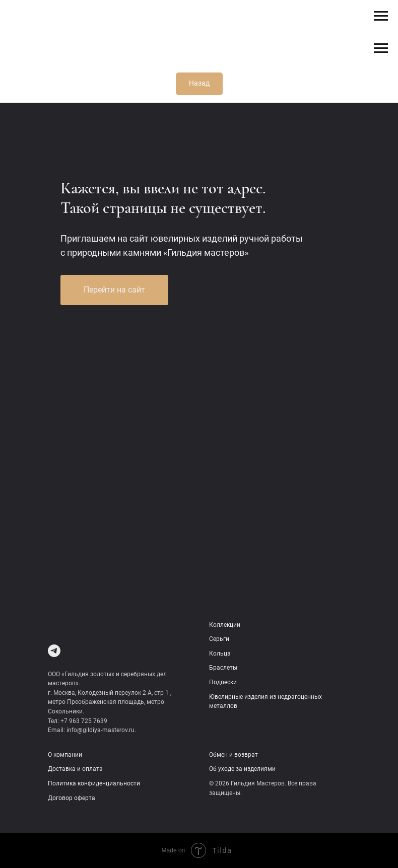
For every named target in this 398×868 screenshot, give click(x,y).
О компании (65, 755)
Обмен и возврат (234, 755)
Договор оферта (72, 798)
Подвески (223, 682)
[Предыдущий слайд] (18, 354)
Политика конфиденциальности (94, 783)
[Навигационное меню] (381, 16)
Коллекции (225, 625)
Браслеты (223, 668)
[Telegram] (54, 651)
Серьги (219, 639)
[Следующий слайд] (380, 354)
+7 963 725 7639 (84, 721)
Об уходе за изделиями (242, 769)
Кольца (220, 654)
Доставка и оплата (75, 769)
